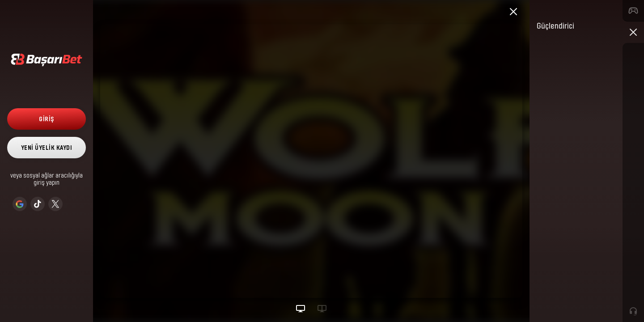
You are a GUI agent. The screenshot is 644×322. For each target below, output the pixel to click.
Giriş (47, 119)
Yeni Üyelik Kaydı (47, 147)
